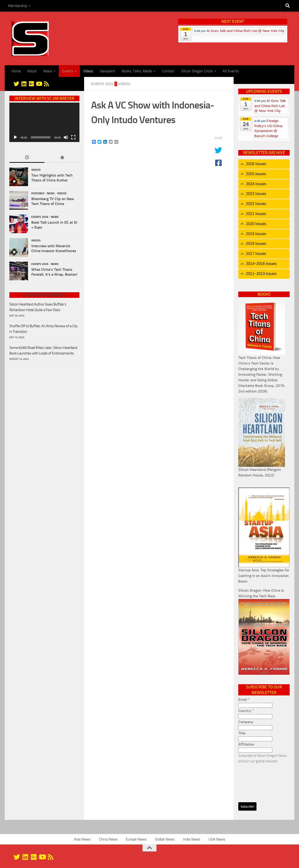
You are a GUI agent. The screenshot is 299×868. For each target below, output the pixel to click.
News (48, 71)
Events (68, 71)
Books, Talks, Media (137, 71)
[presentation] (257, 781)
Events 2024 (102, 84)
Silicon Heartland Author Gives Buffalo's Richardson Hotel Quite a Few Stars (38, 307)
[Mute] (66, 137)
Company (246, 722)
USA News (217, 839)
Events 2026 (40, 217)
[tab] (264, 164)
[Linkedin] (24, 84)
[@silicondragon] (16, 84)
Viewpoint (107, 71)
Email (244, 700)
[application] (44, 122)
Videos (88, 71)
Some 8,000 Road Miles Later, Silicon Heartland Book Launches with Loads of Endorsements (43, 351)
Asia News (82, 839)
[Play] (15, 137)
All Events (231, 71)
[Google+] (31, 84)
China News (108, 839)
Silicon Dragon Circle (197, 71)
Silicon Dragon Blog (44, 295)
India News (192, 839)
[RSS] (46, 84)
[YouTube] (39, 84)
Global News (165, 839)
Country (246, 711)
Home (16, 71)
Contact (168, 71)
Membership (18, 6)
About (32, 71)
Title (242, 733)
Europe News (136, 839)
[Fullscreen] (73, 137)
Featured (38, 193)
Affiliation (246, 744)
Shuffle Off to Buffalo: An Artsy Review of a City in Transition (43, 329)
